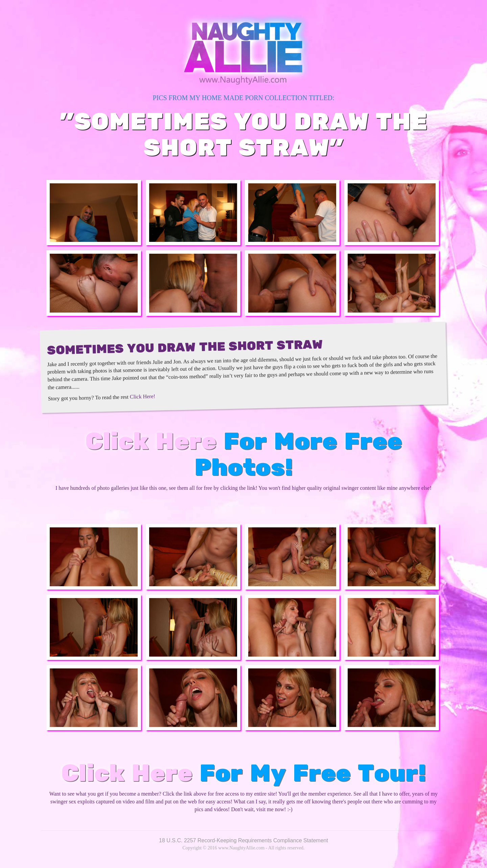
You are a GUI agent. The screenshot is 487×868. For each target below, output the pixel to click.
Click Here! (143, 396)
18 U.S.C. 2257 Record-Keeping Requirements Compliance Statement (243, 840)
